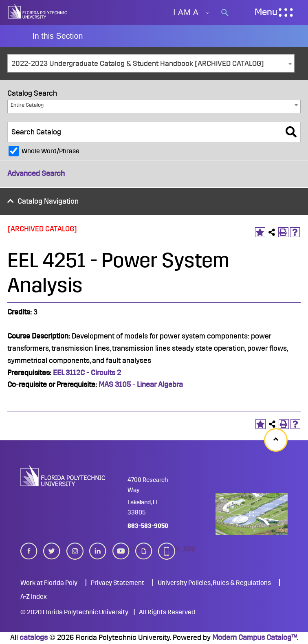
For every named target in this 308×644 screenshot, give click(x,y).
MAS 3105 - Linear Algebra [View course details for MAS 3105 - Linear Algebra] (141, 385)
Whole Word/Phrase (51, 151)
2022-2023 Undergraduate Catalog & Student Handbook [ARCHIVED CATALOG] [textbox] (138, 64)
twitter (52, 551)
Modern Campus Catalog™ (255, 637)
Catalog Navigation (48, 201)
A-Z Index (34, 597)
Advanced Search (36, 174)
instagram (75, 551)
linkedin (98, 551)
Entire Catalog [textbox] (27, 105)
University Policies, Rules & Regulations (214, 583)
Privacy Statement (118, 583)
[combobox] (151, 63)
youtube (121, 551)
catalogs (34, 637)
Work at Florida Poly (49, 583)
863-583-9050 (148, 526)
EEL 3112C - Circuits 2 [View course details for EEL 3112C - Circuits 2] (88, 373)
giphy (144, 551)
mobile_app (167, 551)
